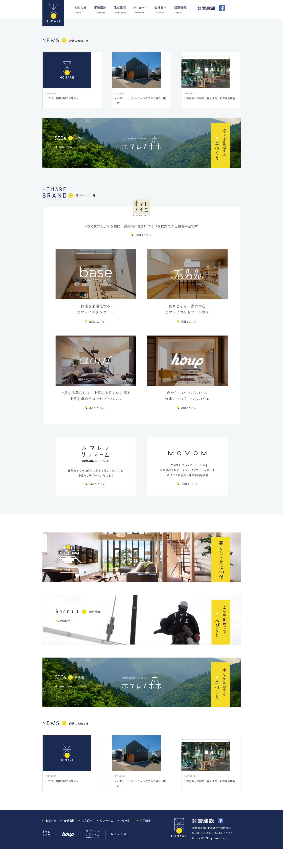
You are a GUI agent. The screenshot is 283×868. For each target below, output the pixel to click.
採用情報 (145, 837)
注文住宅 (87, 837)
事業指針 (69, 837)
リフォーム (107, 837)
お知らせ (51, 837)
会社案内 (127, 837)
